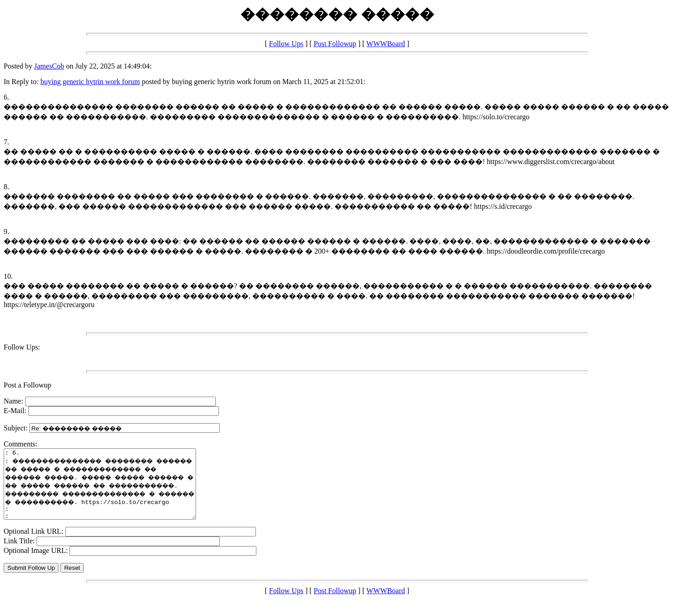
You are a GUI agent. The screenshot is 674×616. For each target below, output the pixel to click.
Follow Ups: (22, 347)
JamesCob (49, 66)
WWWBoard (386, 44)
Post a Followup (27, 385)
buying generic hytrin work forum (90, 82)
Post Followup (335, 44)
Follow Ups (286, 44)
